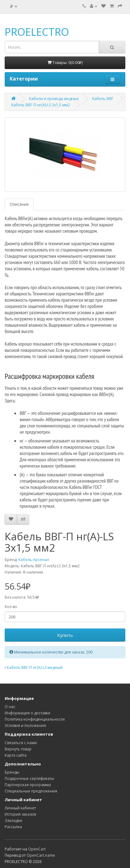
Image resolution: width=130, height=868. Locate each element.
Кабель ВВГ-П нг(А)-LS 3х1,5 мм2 (41, 105)
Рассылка (13, 827)
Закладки (13, 820)
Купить (65, 635)
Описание (19, 204)
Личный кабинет (20, 808)
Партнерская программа (28, 785)
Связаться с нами (21, 743)
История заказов (20, 814)
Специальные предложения (31, 791)
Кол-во (11, 607)
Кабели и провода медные (54, 99)
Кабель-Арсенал (34, 560)
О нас (10, 707)
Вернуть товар (18, 749)
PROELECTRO (37, 32)
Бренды (12, 772)
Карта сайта (16, 755)
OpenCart (37, 849)
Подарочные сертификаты (29, 778)
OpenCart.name (41, 855)
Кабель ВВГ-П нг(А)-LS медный (35, 667)
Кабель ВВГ (103, 99)
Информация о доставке (27, 713)
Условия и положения (25, 725)
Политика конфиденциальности (35, 719)
